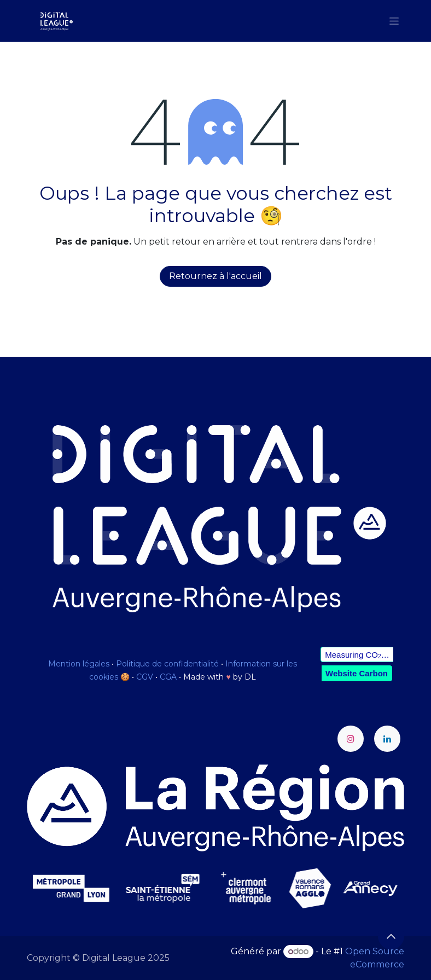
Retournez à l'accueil (215, 276)
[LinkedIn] (387, 739)
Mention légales (79, 664)
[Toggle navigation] (394, 21)
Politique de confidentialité (167, 664)
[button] (391, 936)
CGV (145, 677)
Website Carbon (357, 673)
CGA (168, 677)
